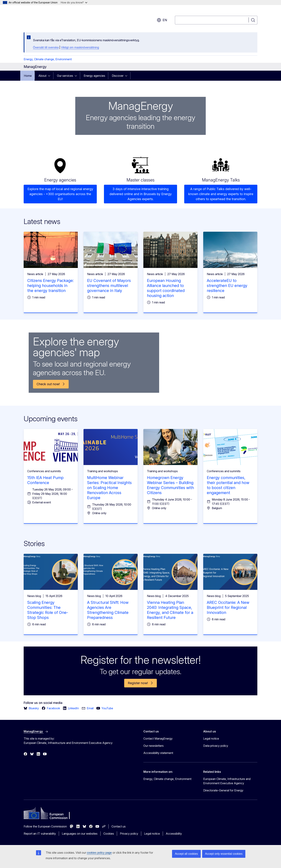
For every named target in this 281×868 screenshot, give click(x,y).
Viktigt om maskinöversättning (80, 47)
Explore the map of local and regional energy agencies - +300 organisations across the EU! (60, 194)
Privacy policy (129, 834)
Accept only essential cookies (224, 854)
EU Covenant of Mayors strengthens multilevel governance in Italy (109, 286)
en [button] (162, 20)
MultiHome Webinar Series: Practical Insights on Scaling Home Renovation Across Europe (109, 488)
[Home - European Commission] (53, 18)
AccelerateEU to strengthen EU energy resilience (227, 286)
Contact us (119, 826)
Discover (118, 76)
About (42, 76)
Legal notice (211, 739)
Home (28, 76)
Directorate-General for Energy (223, 790)
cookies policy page (99, 853)
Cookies (109, 834)
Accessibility (174, 834)
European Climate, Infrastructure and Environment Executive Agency (227, 781)
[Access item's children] (50, 76)
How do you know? (74, 2)
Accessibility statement (158, 753)
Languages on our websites (80, 834)
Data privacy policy (216, 746)
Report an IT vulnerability (40, 834)
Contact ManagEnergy (158, 739)
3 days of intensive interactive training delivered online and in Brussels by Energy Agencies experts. (141, 194)
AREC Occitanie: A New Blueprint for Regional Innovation (228, 607)
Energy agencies (94, 76)
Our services (65, 76)
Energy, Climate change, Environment (48, 59)
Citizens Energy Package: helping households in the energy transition (50, 286)
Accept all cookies (186, 854)
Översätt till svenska (46, 47)
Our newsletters (153, 746)
